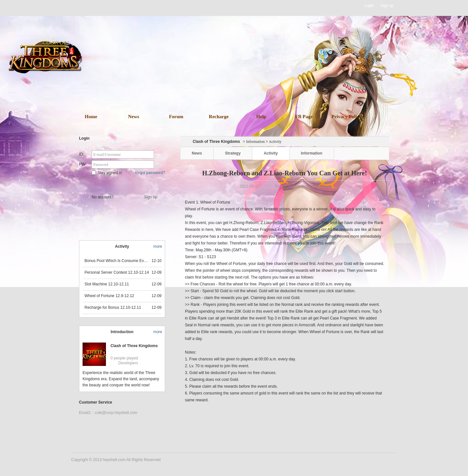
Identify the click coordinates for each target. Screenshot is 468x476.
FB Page (304, 117)
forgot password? (150, 173)
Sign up (387, 6)
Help (261, 117)
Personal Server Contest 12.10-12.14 (117, 272)
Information (255, 142)
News (134, 117)
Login (369, 6)
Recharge (219, 117)
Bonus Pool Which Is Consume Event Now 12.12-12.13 (117, 261)
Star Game (123, 184)
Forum (176, 117)
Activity (271, 153)
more (158, 246)
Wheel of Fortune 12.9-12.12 (109, 296)
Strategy (233, 153)
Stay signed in (107, 173)
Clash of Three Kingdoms (134, 346)
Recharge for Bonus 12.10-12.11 (113, 307)
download (244, 82)
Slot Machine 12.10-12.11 (107, 284)
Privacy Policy (346, 117)
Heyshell (92, 6)
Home (91, 117)
